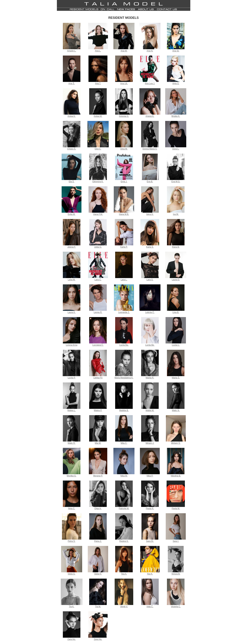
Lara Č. (98, 280)
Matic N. (176, 410)
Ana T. (98, 83)
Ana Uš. (124, 83)
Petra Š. (72, 541)
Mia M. (98, 443)
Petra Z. (98, 541)
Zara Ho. (72, 639)
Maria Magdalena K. (124, 378)
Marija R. (150, 378)
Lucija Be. (150, 345)
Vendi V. (124, 607)
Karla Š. (150, 247)
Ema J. (124, 182)
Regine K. (124, 541)
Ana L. (98, 51)
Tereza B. (176, 574)
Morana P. (98, 476)
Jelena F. (72, 247)
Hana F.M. (98, 214)
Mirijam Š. (176, 443)
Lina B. (176, 312)
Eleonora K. (98, 182)
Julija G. (98, 247)
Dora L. (176, 149)
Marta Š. (176, 378)
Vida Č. (150, 607)
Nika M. (124, 476)
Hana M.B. (124, 214)
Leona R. (98, 312)
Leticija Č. (150, 312)
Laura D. (176, 280)
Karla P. (124, 247)
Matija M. (150, 410)
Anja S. (176, 83)
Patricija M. (124, 508)
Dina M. (124, 149)
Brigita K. (176, 116)
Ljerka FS (98, 378)
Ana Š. (72, 83)
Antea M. (98, 116)
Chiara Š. (72, 149)
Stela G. (72, 574)
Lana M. (72, 280)
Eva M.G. (176, 182)
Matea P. (98, 410)
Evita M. (72, 214)
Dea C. (98, 149)
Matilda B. (124, 410)
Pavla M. (176, 508)
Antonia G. (124, 116)
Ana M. (124, 51)
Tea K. (150, 574)
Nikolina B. (176, 476)
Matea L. (72, 410)
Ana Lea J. (150, 83)
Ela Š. (72, 182)
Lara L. (124, 280)
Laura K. (72, 312)
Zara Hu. (98, 639)
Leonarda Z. (124, 312)
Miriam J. (150, 443)
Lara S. (150, 280)
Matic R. (72, 443)
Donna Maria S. (150, 149)
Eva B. (150, 182)
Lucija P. (71, 378)
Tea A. (124, 574)
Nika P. (150, 476)
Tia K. (72, 607)
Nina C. (72, 508)
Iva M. (176, 214)
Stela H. (98, 574)
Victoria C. (176, 607)
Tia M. (98, 607)
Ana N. (150, 51)
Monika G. (72, 476)
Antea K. (72, 116)
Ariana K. (150, 116)
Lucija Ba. (124, 345)
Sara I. (176, 541)
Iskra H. (150, 214)
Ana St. (176, 51)
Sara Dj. (150, 541)
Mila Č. (124, 443)
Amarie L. (72, 51)
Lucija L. (176, 345)
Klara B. (176, 247)
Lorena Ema (72, 345)
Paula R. (150, 508)
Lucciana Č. (98, 345)
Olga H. (98, 508)
